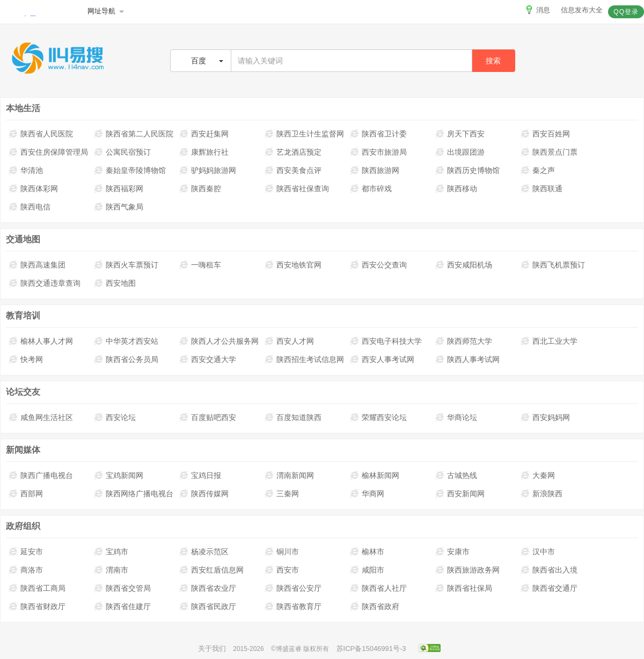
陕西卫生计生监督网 (305, 134)
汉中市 (538, 552)
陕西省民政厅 (208, 606)
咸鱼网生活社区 (41, 417)
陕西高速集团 (37, 265)
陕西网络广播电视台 (134, 494)
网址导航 (107, 11)
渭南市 (111, 570)
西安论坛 (115, 417)
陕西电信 (30, 207)
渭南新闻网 (290, 475)
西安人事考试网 (382, 359)
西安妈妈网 (546, 417)
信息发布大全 (582, 10)
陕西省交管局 (123, 588)
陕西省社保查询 (297, 189)
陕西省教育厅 (293, 606)
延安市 (26, 552)
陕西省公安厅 (293, 588)
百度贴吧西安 (208, 417)
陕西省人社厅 (379, 588)
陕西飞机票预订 (553, 265)
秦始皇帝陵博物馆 (130, 170)
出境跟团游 (460, 152)
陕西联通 (542, 189)
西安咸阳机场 (464, 265)
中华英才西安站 (126, 341)
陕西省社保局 (464, 588)
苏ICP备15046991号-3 (371, 649)
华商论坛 (456, 417)
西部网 (26, 494)
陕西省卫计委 (379, 134)
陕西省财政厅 (37, 606)
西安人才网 (290, 341)
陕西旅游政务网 (468, 570)
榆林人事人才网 (41, 341)
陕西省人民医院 (41, 134)
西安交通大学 (208, 359)
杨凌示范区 (204, 552)
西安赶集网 (204, 134)
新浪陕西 (542, 494)
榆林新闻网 (375, 475)
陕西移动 (456, 189)
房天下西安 (460, 134)
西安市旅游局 (379, 152)
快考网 (26, 359)
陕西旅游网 (375, 170)
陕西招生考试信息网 (305, 359)
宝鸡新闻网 (119, 475)
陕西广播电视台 (41, 475)
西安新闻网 (460, 494)
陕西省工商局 (37, 588)
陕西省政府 (375, 606)
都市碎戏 (371, 189)
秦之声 (538, 170)
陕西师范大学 (464, 341)
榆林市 (367, 552)
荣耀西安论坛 (379, 417)
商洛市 (26, 570)
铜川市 (282, 552)
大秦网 (538, 475)
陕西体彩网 (34, 189)
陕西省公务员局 (126, 359)
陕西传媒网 (204, 494)
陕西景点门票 (549, 152)
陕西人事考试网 (468, 359)
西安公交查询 (379, 265)
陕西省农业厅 (208, 588)
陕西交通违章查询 (45, 283)
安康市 (453, 552)
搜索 (493, 61)
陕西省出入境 (549, 570)
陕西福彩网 (119, 189)
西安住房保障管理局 (49, 152)
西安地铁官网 (293, 265)
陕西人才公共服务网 (219, 341)
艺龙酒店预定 (293, 152)
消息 (537, 10)
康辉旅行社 (204, 152)
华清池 (26, 170)
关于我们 (212, 649)
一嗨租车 (200, 265)
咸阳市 (367, 570)
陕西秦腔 (200, 189)
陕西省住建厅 (123, 606)
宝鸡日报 (200, 475)
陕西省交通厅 (549, 588)
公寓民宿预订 (123, 152)
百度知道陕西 (293, 417)
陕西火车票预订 (126, 265)
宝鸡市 (111, 552)
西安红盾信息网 (212, 570)
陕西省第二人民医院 (134, 134)
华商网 (367, 494)
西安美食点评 (293, 170)
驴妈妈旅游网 (208, 170)
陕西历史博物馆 (468, 170)
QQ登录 (626, 12)
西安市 (282, 570)
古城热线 (456, 475)
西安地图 (115, 283)
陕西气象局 (119, 207)
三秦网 (282, 494)
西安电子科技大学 (386, 341)
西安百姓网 (546, 134)
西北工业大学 (549, 341)
